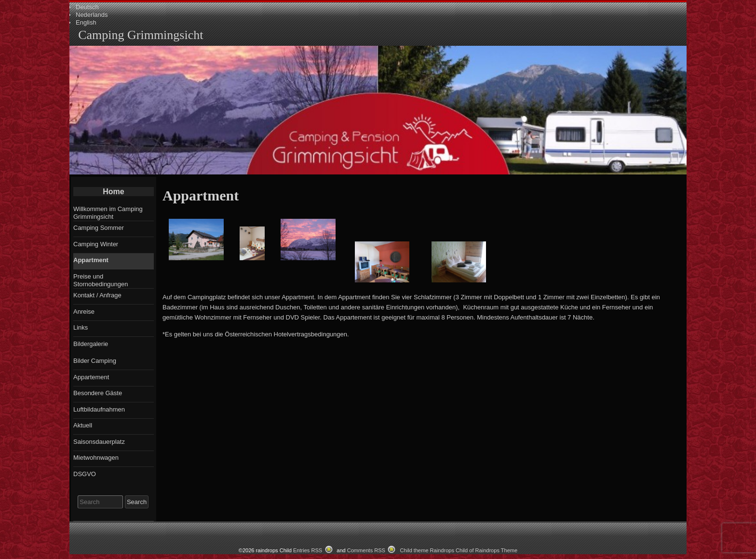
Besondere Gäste (98, 393)
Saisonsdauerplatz (99, 442)
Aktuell (83, 425)
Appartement (91, 377)
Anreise (84, 312)
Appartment (91, 260)
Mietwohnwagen (96, 458)
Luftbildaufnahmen (99, 409)
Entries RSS (308, 550)
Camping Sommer (99, 228)
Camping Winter (96, 244)
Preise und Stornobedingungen (101, 280)
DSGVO (85, 474)
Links (81, 327)
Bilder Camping (95, 361)
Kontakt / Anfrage (97, 295)
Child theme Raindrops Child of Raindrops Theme (459, 550)
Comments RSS (366, 550)
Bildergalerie (91, 344)
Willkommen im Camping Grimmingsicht (108, 213)
